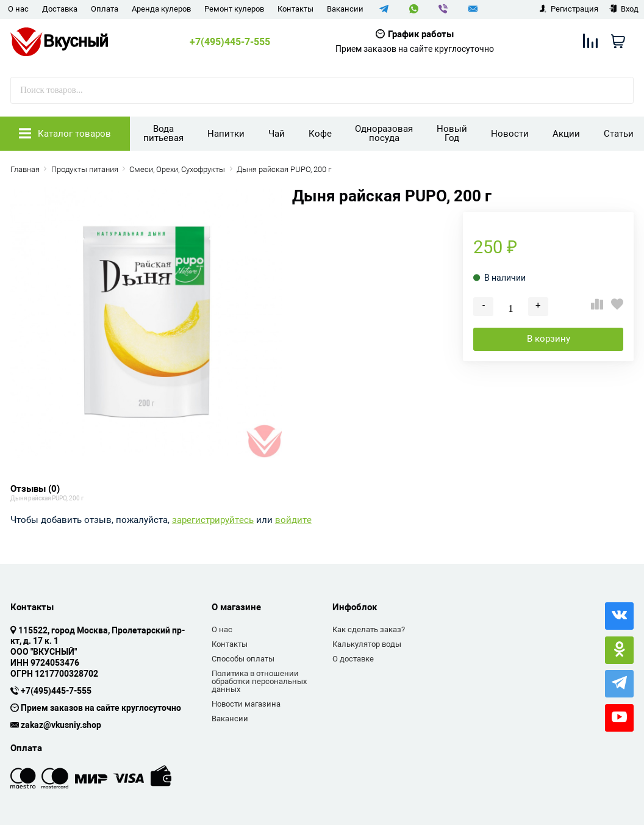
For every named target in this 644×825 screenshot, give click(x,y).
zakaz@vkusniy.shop (61, 726)
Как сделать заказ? (369, 629)
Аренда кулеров (161, 9)
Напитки (226, 134)
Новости (510, 134)
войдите (293, 520)
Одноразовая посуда (384, 133)
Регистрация (569, 9)
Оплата (105, 9)
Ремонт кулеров (234, 9)
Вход (624, 9)
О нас (18, 9)
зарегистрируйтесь (213, 520)
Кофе (320, 134)
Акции (566, 134)
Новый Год (452, 133)
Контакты (295, 9)
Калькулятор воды (367, 644)
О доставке (353, 659)
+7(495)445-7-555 (230, 42)
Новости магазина (246, 704)
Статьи (619, 134)
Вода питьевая (163, 133)
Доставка (60, 9)
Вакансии (345, 9)
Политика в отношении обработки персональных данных (259, 682)
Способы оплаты (243, 659)
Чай (277, 134)
